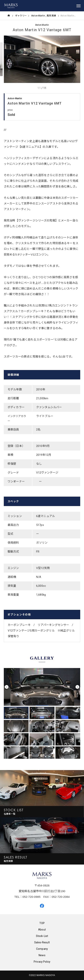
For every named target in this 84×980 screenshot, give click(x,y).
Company (42, 949)
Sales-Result (42, 942)
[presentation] (7, 687)
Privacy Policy (42, 962)
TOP (42, 923)
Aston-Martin (42, 25)
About (42, 930)
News (42, 955)
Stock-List (42, 936)
